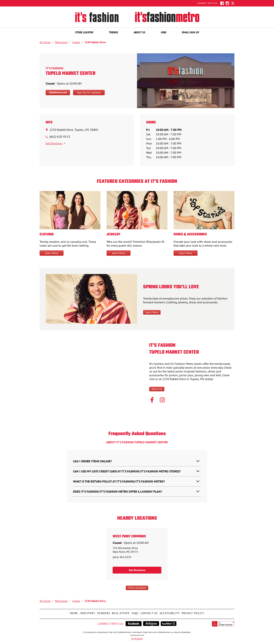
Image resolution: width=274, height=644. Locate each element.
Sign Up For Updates (89, 93)
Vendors (103, 612)
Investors (87, 612)
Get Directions (55, 143)
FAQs (135, 612)
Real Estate (120, 612)
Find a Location (137, 588)
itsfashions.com (58, 92)
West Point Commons (129, 537)
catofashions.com (137, 635)
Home (73, 612)
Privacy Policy (192, 612)
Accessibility (169, 612)
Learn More (52, 253)
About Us (157, 389)
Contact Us (149, 612)
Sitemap (137, 639)
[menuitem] (84, 32)
